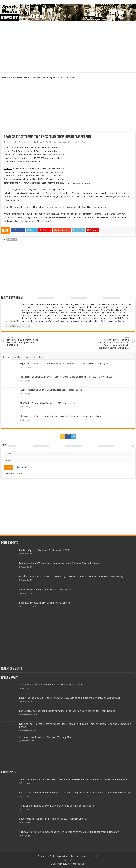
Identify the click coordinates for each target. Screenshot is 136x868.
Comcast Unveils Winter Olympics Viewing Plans (46, 737)
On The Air (47, 142)
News (11, 78)
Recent (6, 357)
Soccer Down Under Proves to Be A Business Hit (46, 590)
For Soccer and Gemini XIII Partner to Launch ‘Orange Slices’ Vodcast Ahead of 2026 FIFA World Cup (66, 377)
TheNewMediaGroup (59, 856)
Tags (41, 357)
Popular (17, 357)
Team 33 (8, 169)
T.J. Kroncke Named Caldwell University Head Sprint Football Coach (51, 390)
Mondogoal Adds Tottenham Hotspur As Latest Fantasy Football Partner (60, 563)
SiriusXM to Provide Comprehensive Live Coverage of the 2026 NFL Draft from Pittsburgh (61, 416)
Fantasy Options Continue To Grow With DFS (44, 550)
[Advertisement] (68, 47)
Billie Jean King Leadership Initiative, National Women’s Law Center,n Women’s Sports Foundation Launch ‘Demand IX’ (112, 343)
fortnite (12, 240)
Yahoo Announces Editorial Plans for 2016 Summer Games (51, 685)
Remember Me (25, 467)
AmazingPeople (91, 856)
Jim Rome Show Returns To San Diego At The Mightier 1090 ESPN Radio (24, 342)
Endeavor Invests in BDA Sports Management (45, 603)
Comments (30, 357)
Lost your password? (14, 474)
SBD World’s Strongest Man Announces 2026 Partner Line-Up (48, 403)
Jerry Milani (11, 142)
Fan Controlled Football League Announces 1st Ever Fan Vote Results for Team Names (67, 711)
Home (3, 78)
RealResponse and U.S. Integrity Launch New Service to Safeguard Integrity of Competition (70, 698)
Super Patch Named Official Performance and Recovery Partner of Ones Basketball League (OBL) (65, 364)
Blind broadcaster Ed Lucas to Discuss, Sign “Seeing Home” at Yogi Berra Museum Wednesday (71, 576)
